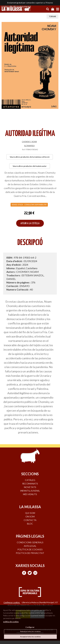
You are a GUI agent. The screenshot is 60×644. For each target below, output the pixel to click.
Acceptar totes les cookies (30, 637)
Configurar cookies (12, 602)
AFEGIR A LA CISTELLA (30, 223)
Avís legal (30, 546)
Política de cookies (30, 549)
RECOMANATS (30, 484)
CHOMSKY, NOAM (29, 142)
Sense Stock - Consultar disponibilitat (29, 205)
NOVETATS (30, 487)
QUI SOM (30, 513)
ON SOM (30, 517)
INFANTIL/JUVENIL (30, 491)
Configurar (30, 627)
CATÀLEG (30, 480)
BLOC (30, 524)
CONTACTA (30, 520)
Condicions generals (30, 542)
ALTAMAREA (29, 146)
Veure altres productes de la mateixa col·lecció (30, 157)
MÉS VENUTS (30, 494)
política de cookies (11, 622)
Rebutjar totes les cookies (30, 631)
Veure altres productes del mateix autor (30, 166)
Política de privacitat (30, 553)
